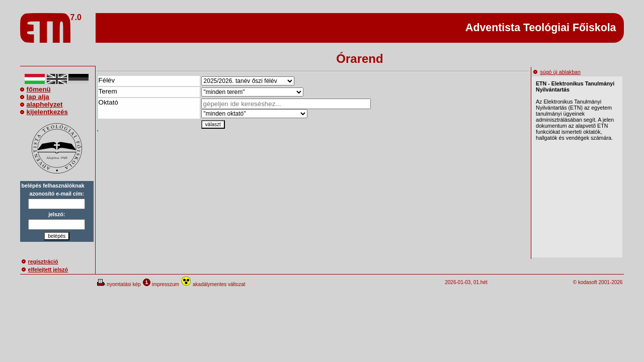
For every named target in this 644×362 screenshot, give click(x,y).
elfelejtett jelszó (45, 269)
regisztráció (40, 261)
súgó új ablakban (557, 72)
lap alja (35, 97)
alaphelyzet (42, 104)
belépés (57, 236)
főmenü (35, 89)
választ (213, 124)
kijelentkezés (44, 112)
